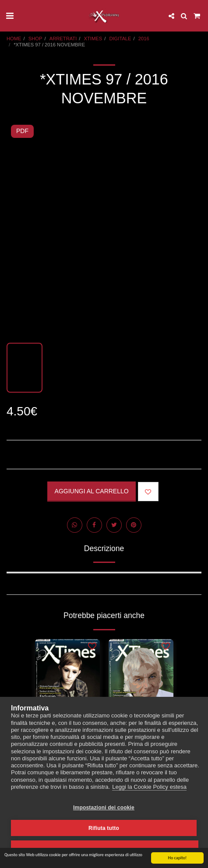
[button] (10, 16)
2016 (144, 39)
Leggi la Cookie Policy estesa (149, 787)
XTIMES (93, 39)
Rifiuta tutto (104, 828)
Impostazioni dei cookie (104, 808)
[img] (67, 682)
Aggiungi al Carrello (92, 491)
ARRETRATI (63, 39)
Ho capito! (178, 858)
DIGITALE (120, 39)
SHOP (35, 39)
